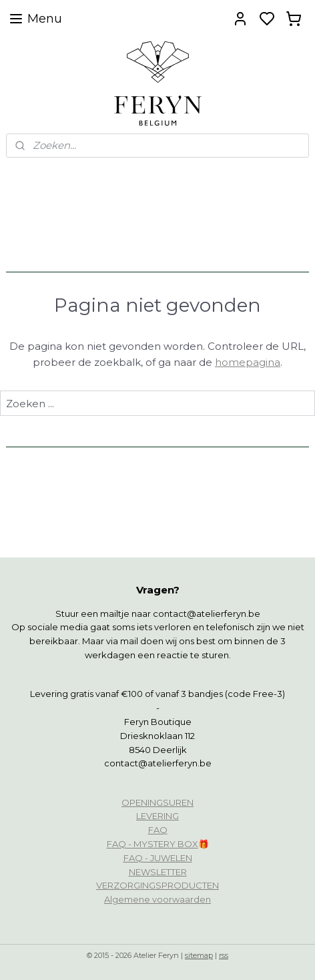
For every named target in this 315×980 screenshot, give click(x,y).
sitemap (199, 955)
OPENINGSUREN (157, 802)
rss (224, 955)
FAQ (158, 830)
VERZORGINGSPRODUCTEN (157, 885)
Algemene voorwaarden (157, 899)
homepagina (248, 362)
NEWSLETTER (158, 872)
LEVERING (157, 816)
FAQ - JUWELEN (158, 858)
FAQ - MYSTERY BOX (152, 844)
